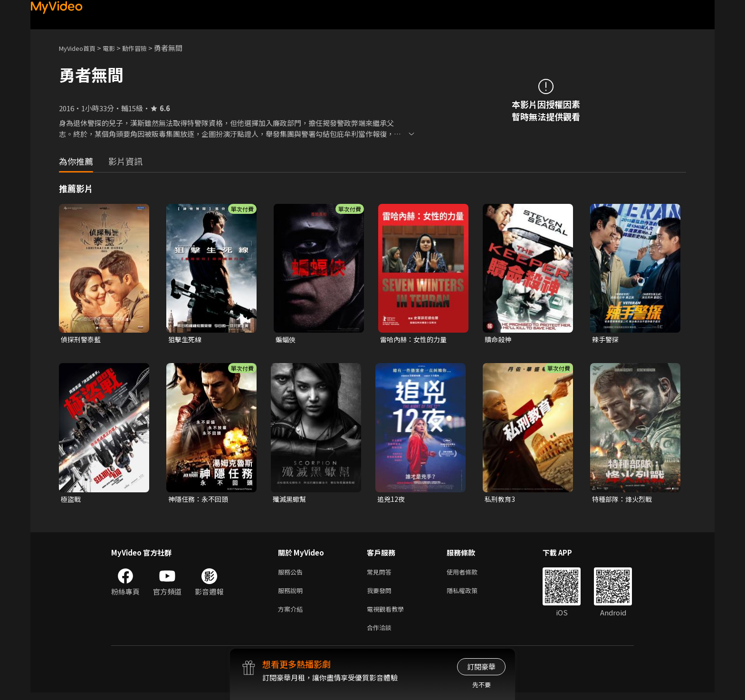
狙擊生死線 (186, 340)
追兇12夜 (392, 500)
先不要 (482, 685)
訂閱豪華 (481, 666)
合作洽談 (381, 634)
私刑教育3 (501, 500)
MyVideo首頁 (81, 48)
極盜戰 (72, 500)
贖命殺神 (499, 340)
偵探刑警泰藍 (82, 340)
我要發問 (381, 594)
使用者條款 (470, 574)
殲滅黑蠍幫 (291, 500)
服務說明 (292, 594)
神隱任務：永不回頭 (200, 500)
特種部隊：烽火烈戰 (624, 500)
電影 (116, 48)
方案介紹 (292, 614)
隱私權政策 (470, 594)
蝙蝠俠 (286, 340)
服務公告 (292, 574)
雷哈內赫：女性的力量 (416, 340)
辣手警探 (606, 340)
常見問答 (381, 574)
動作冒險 (145, 48)
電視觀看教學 (388, 614)
